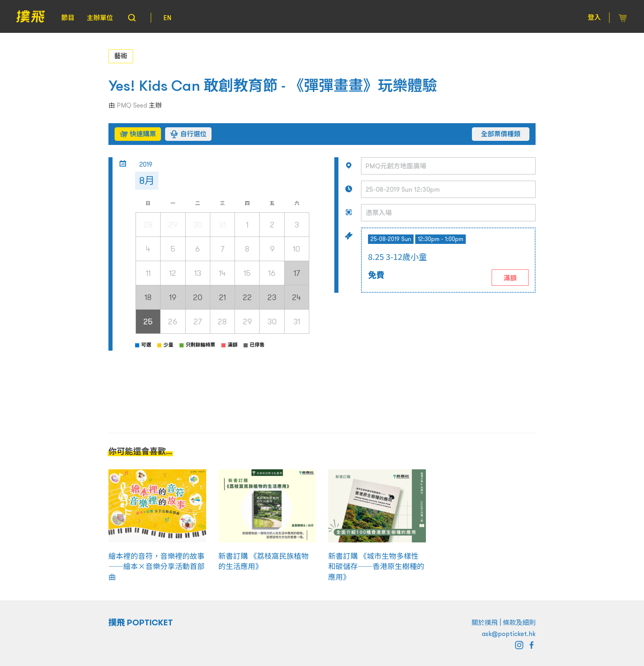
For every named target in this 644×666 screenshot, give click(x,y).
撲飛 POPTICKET (141, 622)
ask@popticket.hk (509, 634)
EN (167, 18)
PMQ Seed (132, 105)
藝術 (121, 56)
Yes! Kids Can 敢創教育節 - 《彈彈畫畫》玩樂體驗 (273, 86)
